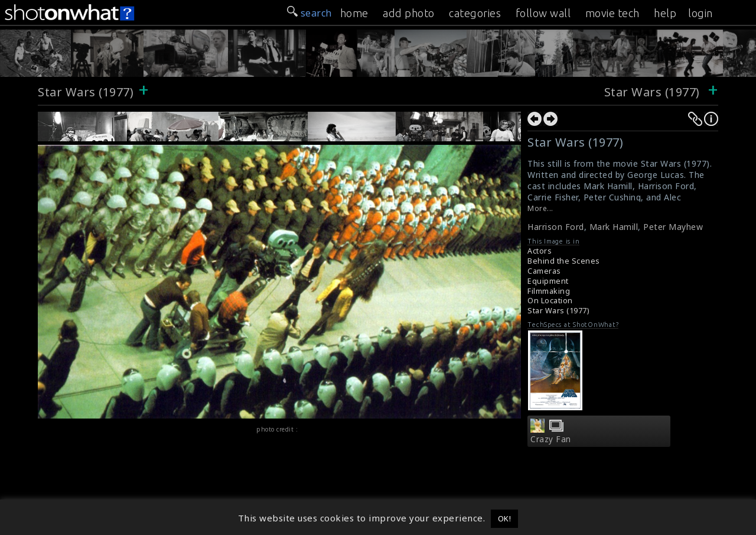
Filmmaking (549, 291)
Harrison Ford (556, 227)
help (665, 13)
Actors (540, 251)
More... (540, 208)
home (354, 13)
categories (475, 13)
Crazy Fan (551, 439)
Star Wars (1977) (86, 92)
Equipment (548, 281)
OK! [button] (505, 518)
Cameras (544, 271)
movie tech (612, 13)
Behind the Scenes (564, 261)
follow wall (543, 13)
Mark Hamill (614, 227)
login (700, 13)
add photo (409, 13)
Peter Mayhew (673, 227)
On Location (550, 301)
